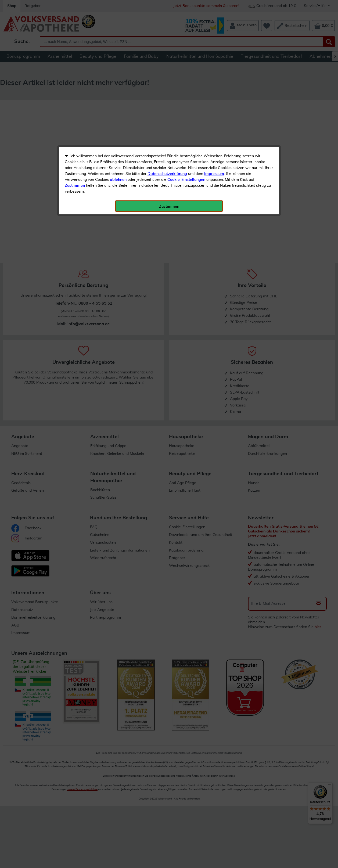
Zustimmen (75, 132)
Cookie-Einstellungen (186, 127)
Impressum (214, 121)
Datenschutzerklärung (167, 121)
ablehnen (118, 127)
